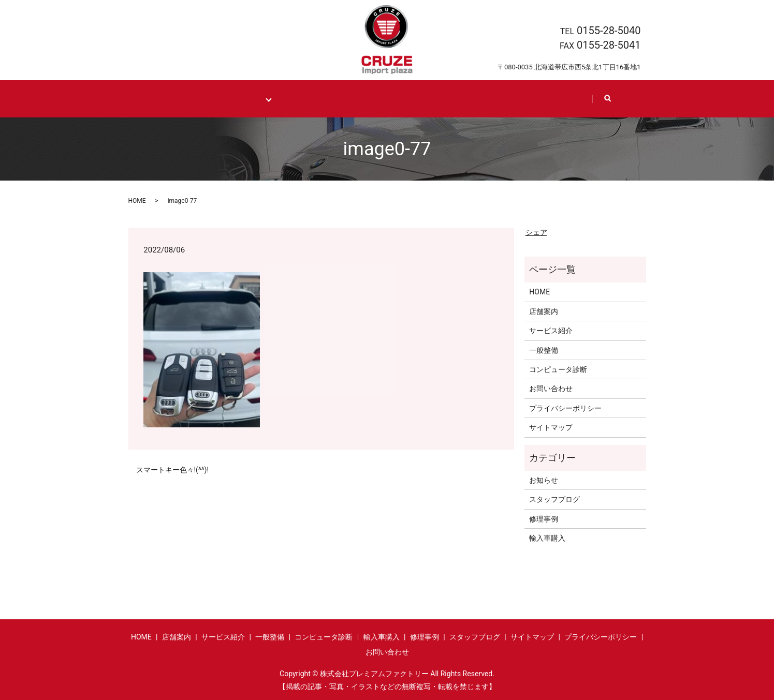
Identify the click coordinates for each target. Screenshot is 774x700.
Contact (554, 99)
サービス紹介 (551, 331)
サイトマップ (551, 427)
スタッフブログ (554, 499)
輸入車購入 (547, 538)
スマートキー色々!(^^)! (173, 469)
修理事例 (544, 518)
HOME (181, 99)
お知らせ (544, 480)
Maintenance (243, 99)
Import (302, 99)
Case (361, 99)
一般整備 (544, 350)
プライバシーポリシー (565, 408)
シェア (536, 232)
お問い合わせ (551, 389)
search (611, 103)
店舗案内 (544, 311)
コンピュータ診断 (558, 369)
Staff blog (483, 99)
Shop (417, 99)
